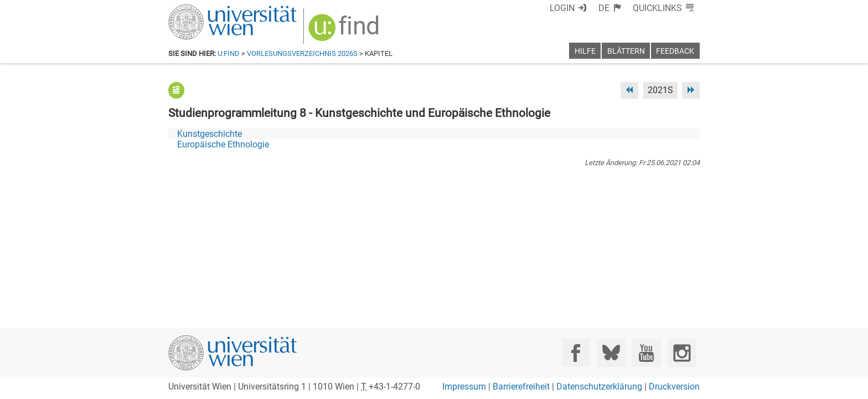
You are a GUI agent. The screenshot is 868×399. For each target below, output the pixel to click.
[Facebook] (576, 353)
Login (562, 8)
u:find (229, 53)
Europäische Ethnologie (223, 144)
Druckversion (674, 387)
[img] (345, 31)
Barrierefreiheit (521, 387)
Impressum (464, 387)
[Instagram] (682, 353)
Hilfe (585, 51)
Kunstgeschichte (210, 134)
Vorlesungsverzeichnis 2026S (302, 53)
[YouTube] (646, 353)
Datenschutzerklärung (599, 387)
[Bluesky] (611, 353)
